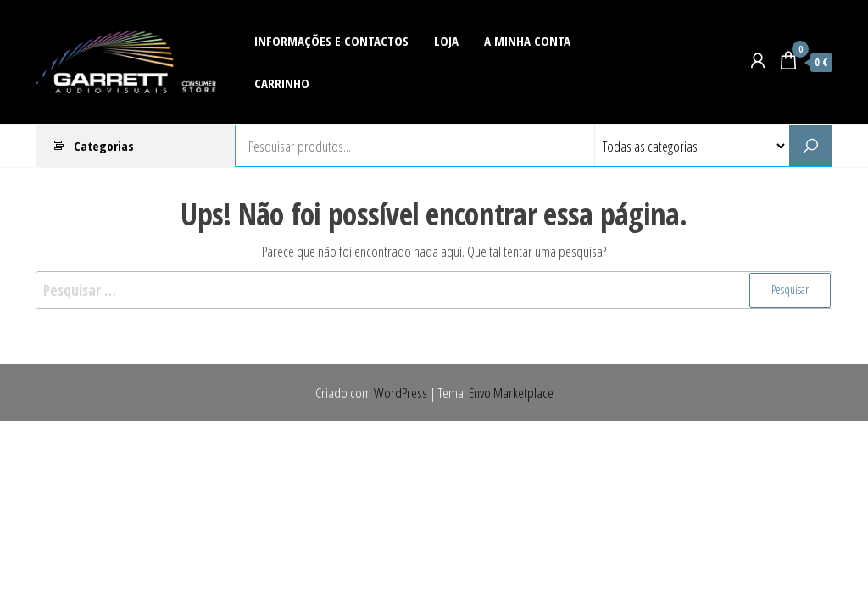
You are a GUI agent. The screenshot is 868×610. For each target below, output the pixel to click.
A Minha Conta (527, 41)
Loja (446, 41)
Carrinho (282, 83)
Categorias (104, 146)
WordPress (401, 393)
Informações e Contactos (331, 41)
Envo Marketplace (511, 393)
